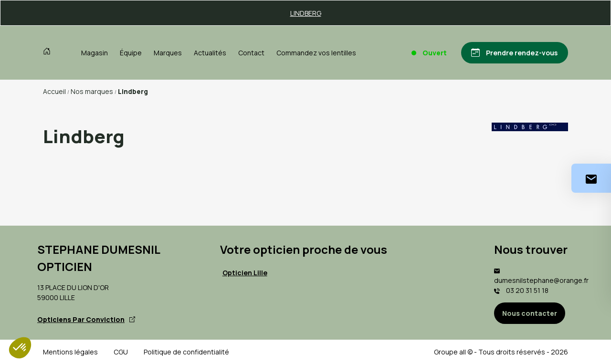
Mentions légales (70, 352)
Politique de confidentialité (186, 352)
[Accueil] (49, 52)
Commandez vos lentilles (316, 53)
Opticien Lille (245, 273)
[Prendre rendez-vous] (514, 53)
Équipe (131, 53)
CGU (121, 352)
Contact (251, 53)
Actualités (210, 53)
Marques (168, 53)
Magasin (95, 53)
